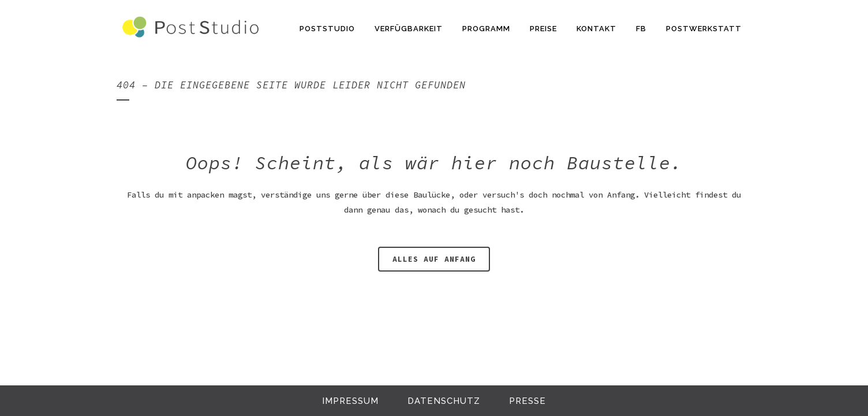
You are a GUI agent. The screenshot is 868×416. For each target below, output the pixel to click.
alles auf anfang (434, 259)
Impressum (350, 401)
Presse (527, 401)
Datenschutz (444, 401)
